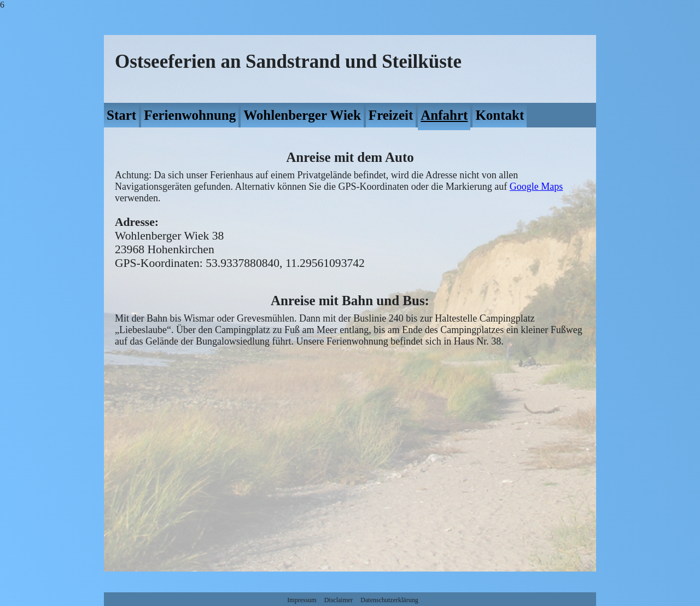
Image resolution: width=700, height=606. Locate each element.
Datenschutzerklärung (389, 600)
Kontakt (500, 115)
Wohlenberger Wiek (302, 115)
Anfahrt (444, 115)
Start (121, 115)
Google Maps (536, 187)
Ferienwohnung (190, 115)
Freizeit (391, 115)
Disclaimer (339, 600)
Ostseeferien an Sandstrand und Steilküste (288, 62)
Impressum (302, 600)
